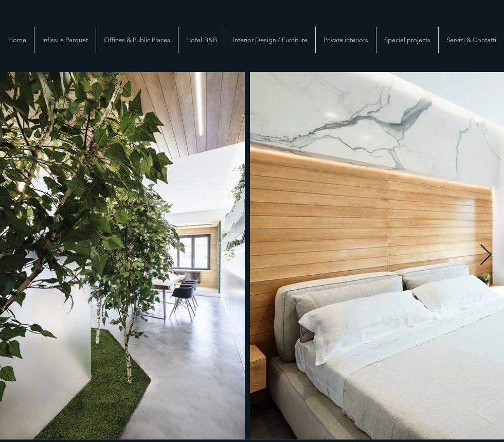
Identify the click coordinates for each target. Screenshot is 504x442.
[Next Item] (485, 256)
